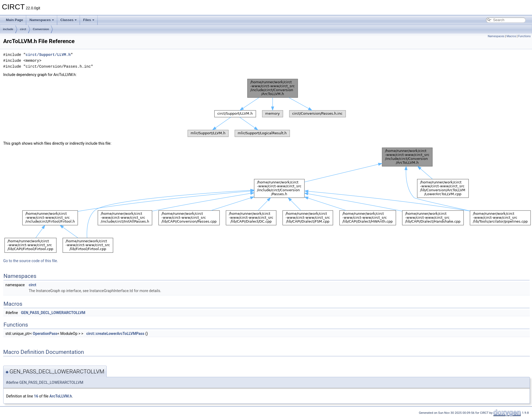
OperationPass (45, 334)
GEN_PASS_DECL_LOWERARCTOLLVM (53, 313)
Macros (511, 36)
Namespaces (42, 20)
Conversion (41, 29)
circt (23, 29)
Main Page (14, 20)
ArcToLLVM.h (61, 396)
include (8, 29)
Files (89, 20)
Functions (524, 36)
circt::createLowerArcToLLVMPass (115, 334)
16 (36, 396)
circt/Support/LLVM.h (48, 55)
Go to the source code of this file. (31, 261)
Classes (69, 20)
